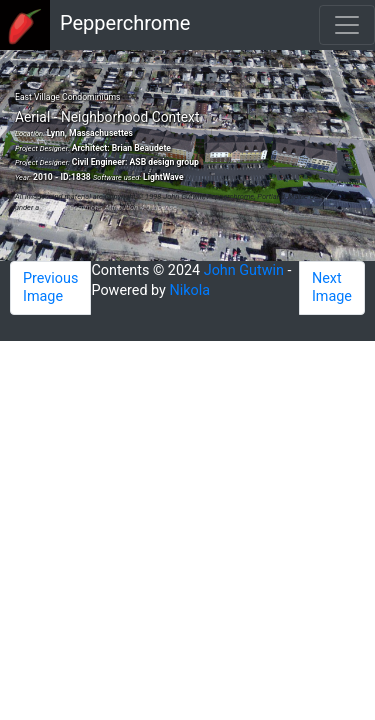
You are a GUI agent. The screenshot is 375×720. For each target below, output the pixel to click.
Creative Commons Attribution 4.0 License (109, 207)
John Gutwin (244, 270)
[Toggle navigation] (347, 25)
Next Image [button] (332, 287)
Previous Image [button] (50, 287)
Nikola (190, 290)
